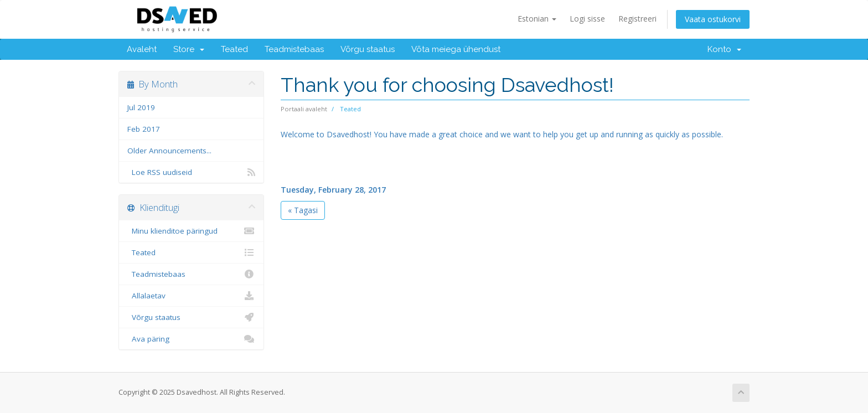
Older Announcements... (169, 151)
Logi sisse (587, 19)
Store (189, 49)
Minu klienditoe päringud (191, 231)
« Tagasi (303, 210)
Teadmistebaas (294, 49)
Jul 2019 (141, 107)
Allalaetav (191, 296)
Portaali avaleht (304, 109)
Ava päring (191, 339)
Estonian (537, 19)
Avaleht (142, 49)
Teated (234, 49)
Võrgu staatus (368, 49)
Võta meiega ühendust (456, 49)
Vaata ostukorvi (713, 19)
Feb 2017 (144, 129)
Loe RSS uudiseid (191, 172)
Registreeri (637, 19)
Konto (724, 49)
